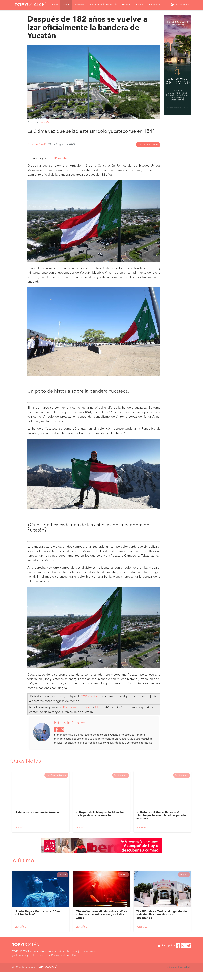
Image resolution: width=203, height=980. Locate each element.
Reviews (79, 5)
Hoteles (127, 5)
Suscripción (180, 5)
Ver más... (21, 835)
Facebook (70, 714)
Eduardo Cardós (38, 150)
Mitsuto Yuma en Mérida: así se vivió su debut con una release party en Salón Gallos (101, 923)
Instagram (85, 714)
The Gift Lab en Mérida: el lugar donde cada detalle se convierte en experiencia (162, 923)
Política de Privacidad (177, 976)
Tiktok (99, 714)
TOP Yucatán (60, 164)
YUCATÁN (26, 954)
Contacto (155, 5)
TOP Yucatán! (90, 703)
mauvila (44, 123)
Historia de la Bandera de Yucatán (37, 820)
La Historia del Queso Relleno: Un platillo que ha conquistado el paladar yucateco (161, 823)
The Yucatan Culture (148, 150)
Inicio (55, 5)
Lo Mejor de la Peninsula (103, 5)
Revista (140, 5)
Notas (66, 5)
